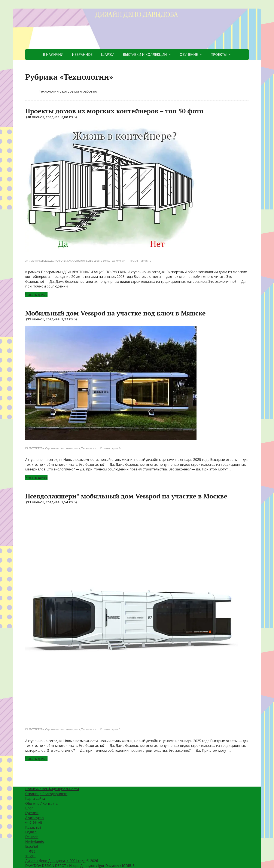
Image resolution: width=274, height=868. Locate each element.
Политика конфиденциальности (52, 789)
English (31, 832)
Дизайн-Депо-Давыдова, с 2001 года (55, 861)
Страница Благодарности (46, 794)
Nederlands (35, 842)
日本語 (30, 851)
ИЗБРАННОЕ (82, 55)
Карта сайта (35, 799)
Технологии (118, 261)
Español (32, 846)
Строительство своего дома (92, 261)
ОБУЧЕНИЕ (189, 55)
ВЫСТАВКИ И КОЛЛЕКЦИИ (145, 55)
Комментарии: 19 (140, 261)
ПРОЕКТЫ (219, 55)
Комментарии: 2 (111, 729)
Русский (32, 813)
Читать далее (36, 295)
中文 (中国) (34, 822)
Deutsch (32, 837)
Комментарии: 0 (111, 448)
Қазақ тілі (33, 827)
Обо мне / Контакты (42, 803)
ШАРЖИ (108, 55)
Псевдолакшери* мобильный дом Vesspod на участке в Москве (126, 496)
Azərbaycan (34, 818)
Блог (29, 808)
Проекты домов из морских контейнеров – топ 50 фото (114, 111)
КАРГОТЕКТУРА (64, 261)
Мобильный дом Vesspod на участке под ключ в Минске (115, 313)
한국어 (30, 856)
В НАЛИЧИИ (53, 55)
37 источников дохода (39, 261)
